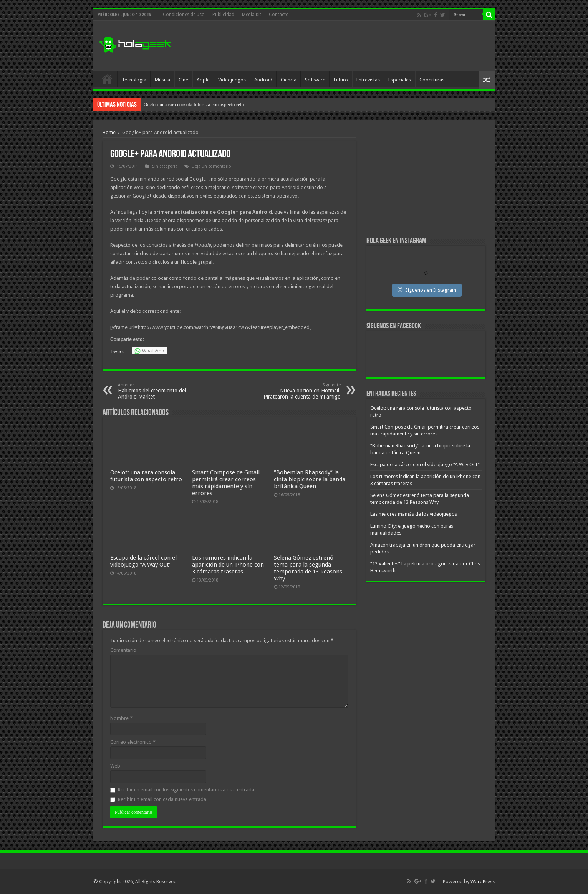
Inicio (107, 79)
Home (109, 132)
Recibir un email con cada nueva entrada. (163, 799)
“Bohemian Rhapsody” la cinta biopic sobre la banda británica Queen (310, 479)
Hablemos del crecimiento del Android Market (157, 391)
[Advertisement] (349, 46)
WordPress (483, 882)
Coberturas (432, 80)
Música (162, 80)
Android (263, 80)
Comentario (123, 650)
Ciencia (289, 80)
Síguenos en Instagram (427, 290)
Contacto (279, 15)
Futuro (341, 80)
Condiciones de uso (184, 15)
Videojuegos (232, 80)
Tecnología (134, 80)
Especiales (400, 80)
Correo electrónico (133, 742)
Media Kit (252, 15)
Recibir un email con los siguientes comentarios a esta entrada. (187, 790)
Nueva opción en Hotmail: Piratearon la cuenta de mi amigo (301, 391)
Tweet (117, 351)
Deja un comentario (211, 166)
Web (115, 766)
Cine (183, 80)
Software (315, 80)
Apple (203, 80)
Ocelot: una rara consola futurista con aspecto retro (195, 104)
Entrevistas (368, 80)
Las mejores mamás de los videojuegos (414, 514)
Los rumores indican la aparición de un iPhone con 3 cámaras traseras (228, 565)
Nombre (121, 718)
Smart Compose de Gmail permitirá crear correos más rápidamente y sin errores (226, 483)
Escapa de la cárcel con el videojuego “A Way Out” (143, 561)
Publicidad (223, 15)
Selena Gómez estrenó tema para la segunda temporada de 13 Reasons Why (308, 568)
